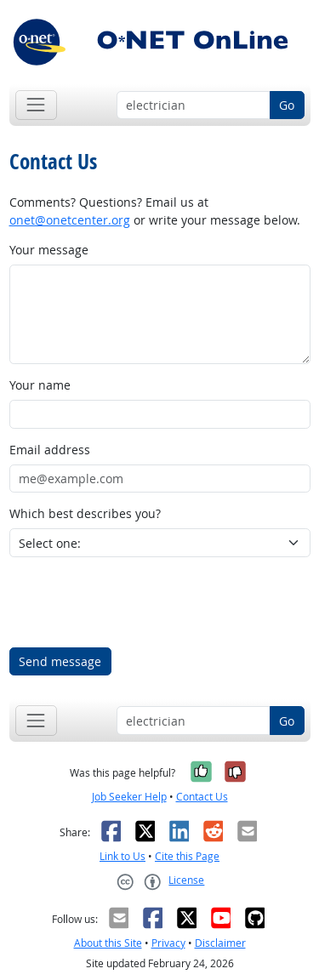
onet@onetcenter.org (70, 220)
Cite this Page (187, 856)
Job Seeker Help (129, 797)
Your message (49, 250)
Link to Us (122, 856)
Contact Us (202, 797)
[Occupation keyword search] (194, 105)
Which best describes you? (85, 513)
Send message (60, 661)
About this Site (108, 943)
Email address (50, 450)
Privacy (168, 943)
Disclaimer (220, 943)
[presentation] (139, 602)
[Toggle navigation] (36, 105)
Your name (40, 385)
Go (287, 105)
